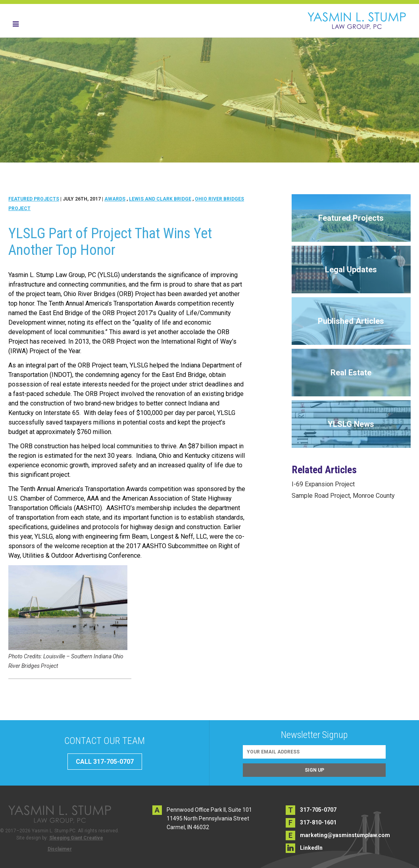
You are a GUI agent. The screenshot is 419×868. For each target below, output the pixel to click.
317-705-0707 (318, 810)
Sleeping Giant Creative (76, 838)
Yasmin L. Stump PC (357, 21)
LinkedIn (311, 848)
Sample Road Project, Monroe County (343, 496)
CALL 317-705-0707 (105, 762)
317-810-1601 (318, 822)
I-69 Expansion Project (323, 484)
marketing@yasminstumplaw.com (345, 835)
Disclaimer (60, 849)
